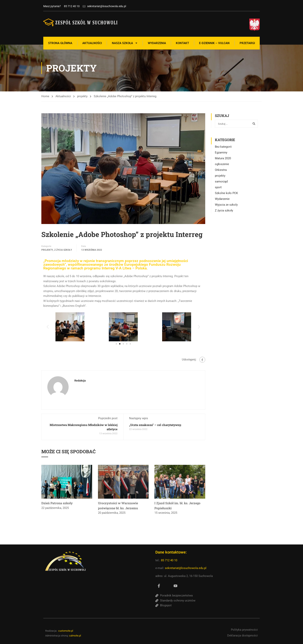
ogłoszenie (222, 164)
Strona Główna (60, 43)
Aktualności (92, 43)
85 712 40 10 (169, 560)
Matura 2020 (223, 158)
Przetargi (247, 43)
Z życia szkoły (63, 250)
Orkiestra (221, 170)
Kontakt (182, 43)
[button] (48, 327)
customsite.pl (66, 631)
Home (45, 96)
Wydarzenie (222, 199)
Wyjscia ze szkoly (226, 205)
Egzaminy (221, 152)
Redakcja (80, 381)
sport (218, 187)
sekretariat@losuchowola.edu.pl (186, 568)
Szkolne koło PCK (226, 193)
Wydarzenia (157, 43)
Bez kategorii (223, 147)
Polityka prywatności (244, 630)
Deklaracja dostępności (243, 635)
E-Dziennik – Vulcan (214, 43)
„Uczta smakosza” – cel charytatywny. (155, 425)
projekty (82, 96)
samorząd (221, 181)
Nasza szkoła (125, 43)
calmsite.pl (75, 636)
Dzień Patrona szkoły (57, 503)
